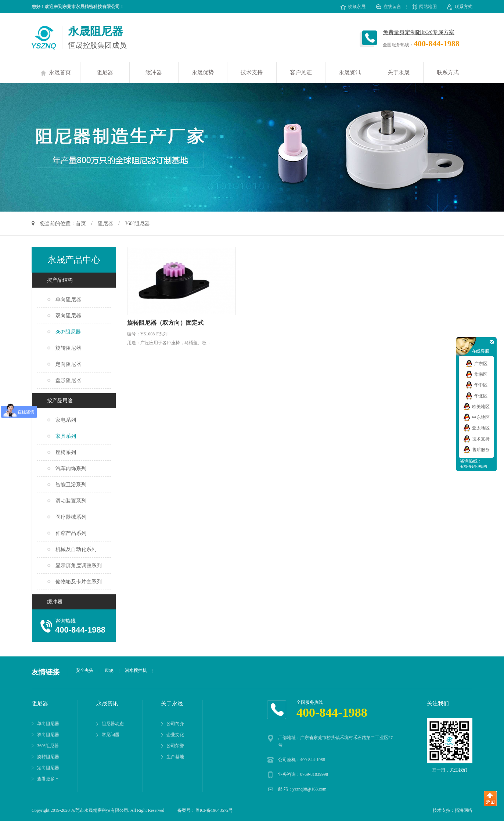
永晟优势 (203, 72)
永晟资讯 (350, 72)
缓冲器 (154, 72)
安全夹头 (84, 670)
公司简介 (175, 724)
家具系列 (66, 436)
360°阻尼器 (68, 332)
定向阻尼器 (68, 364)
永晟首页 (56, 73)
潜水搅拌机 (136, 670)
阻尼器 (105, 72)
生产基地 (175, 757)
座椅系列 (66, 452)
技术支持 (252, 72)
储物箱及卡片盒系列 (79, 582)
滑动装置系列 (71, 501)
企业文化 (175, 735)
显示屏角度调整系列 (79, 566)
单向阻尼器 (68, 300)
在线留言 (389, 7)
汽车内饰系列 (71, 469)
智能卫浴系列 (71, 485)
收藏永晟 (353, 7)
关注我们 (438, 703)
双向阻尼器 (68, 316)
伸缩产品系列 (71, 533)
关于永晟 (399, 72)
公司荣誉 (175, 746)
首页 (81, 224)
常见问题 (111, 735)
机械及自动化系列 (76, 549)
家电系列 (66, 420)
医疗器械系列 (71, 517)
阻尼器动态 (113, 724)
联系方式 (460, 7)
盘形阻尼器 (68, 380)
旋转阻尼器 (68, 348)
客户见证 (301, 72)
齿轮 (109, 670)
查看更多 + (48, 779)
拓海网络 (464, 810)
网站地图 (424, 7)
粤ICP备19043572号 (214, 810)
